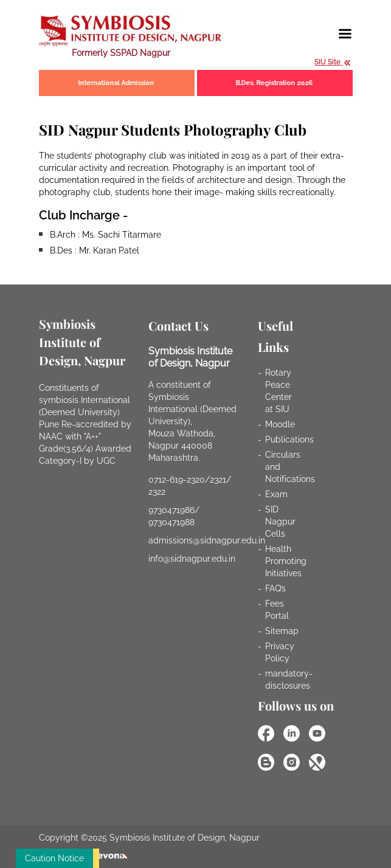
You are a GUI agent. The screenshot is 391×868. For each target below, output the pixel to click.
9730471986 (171, 510)
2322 (157, 492)
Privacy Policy (280, 652)
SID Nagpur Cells (280, 522)
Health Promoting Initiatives (286, 561)
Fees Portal (277, 610)
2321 (218, 480)
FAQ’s (275, 588)
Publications (289, 439)
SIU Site (333, 62)
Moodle (280, 424)
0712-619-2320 (177, 480)
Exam (276, 494)
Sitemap (282, 631)
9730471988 (171, 522)
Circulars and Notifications (290, 467)
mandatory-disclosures (289, 680)
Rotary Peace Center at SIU (279, 391)
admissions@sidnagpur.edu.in (207, 540)
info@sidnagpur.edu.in (192, 559)
